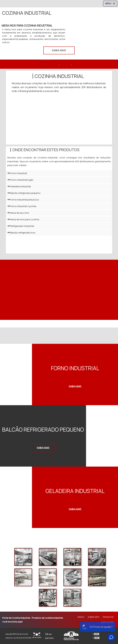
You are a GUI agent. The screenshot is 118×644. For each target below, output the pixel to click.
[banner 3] (71, 64)
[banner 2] (59, 64)
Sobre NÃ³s (93, 617)
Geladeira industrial (19, 186)
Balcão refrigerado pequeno (24, 193)
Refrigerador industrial (21, 226)
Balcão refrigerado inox (21, 233)
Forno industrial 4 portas (22, 206)
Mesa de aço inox (18, 213)
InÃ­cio (81, 617)
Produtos (108, 617)
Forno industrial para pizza (23, 200)
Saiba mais (59, 50)
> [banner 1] (45, 64)
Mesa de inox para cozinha (23, 219)
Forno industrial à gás (20, 180)
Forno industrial (17, 173)
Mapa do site (107, 622)
